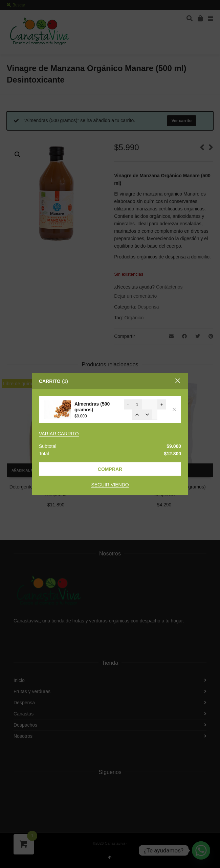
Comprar (110, 469)
